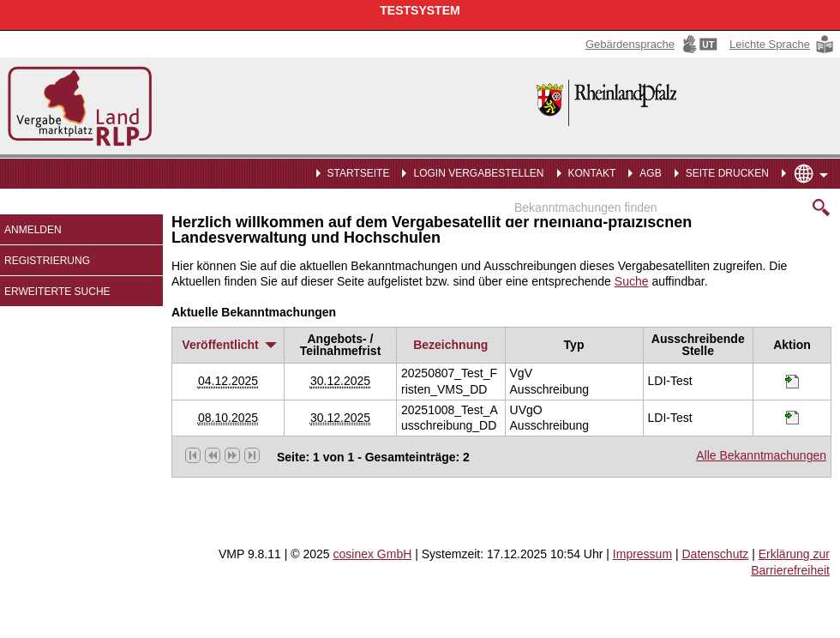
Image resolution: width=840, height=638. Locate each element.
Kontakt (592, 173)
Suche (632, 281)
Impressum (642, 554)
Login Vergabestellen (478, 173)
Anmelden (33, 230)
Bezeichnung (450, 345)
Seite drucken (727, 173)
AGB (650, 173)
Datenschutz (715, 554)
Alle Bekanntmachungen (761, 455)
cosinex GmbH (373, 554)
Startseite (359, 173)
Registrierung (47, 261)
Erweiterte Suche (57, 292)
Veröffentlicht (228, 345)
